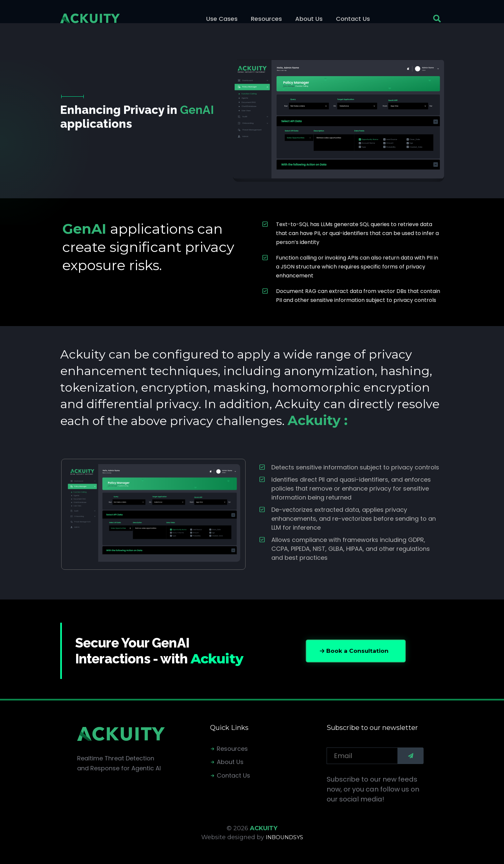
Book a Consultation (357, 651)
